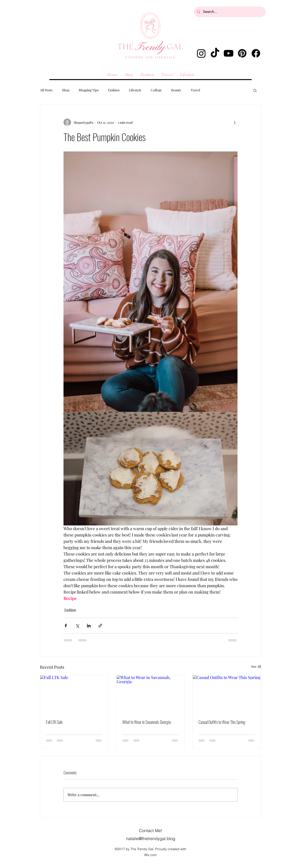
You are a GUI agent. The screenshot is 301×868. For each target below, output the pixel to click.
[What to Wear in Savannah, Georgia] (151, 694)
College (156, 90)
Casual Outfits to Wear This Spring (222, 722)
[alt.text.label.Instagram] (201, 53)
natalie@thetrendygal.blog (151, 839)
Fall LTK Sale (54, 722)
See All (256, 666)
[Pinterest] (242, 53)
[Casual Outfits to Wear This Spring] (227, 694)
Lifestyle (135, 90)
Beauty (176, 90)
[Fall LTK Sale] (74, 694)
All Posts (46, 90)
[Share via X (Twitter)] (77, 626)
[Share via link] (100, 626)
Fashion (114, 90)
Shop (66, 90)
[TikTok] (215, 53)
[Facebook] (256, 53)
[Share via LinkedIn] (89, 626)
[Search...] (229, 12)
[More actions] (235, 122)
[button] (255, 90)
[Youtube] (229, 53)
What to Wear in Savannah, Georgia (147, 722)
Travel (195, 90)
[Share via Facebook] (66, 626)
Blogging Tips (89, 90)
